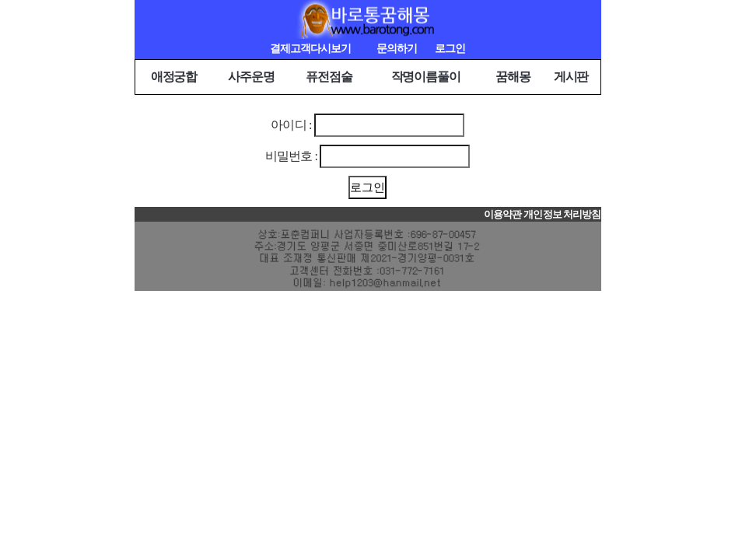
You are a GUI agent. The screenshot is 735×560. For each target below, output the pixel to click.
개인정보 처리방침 (562, 215)
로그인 (450, 49)
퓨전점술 (329, 77)
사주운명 (251, 77)
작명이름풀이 (426, 77)
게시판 (571, 77)
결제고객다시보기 (310, 49)
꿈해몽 (513, 77)
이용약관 (502, 215)
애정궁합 (174, 77)
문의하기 (397, 49)
